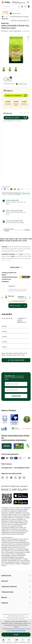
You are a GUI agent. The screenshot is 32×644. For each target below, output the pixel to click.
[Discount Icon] (22, 7)
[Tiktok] (20, 478)
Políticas (16, 603)
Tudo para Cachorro (16, 586)
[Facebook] (7, 478)
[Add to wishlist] (28, 40)
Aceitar (16, 635)
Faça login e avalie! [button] (16, 360)
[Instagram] (3, 478)
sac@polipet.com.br (22, 468)
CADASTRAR (16, 396)
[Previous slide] (2, 298)
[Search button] (19, 7)
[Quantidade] (24, 113)
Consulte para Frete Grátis (18, 301)
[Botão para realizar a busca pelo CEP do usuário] (28, 20)
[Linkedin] (24, 478)
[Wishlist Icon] (25, 7)
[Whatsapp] (15, 478)
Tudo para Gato (16, 592)
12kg (8, 79)
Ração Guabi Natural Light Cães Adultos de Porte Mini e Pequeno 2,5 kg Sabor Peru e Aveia (18, 290)
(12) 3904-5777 (7, 468)
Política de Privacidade (18, 631)
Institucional (16, 576)
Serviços (16, 581)
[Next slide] (30, 298)
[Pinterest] (11, 478)
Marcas (16, 597)
